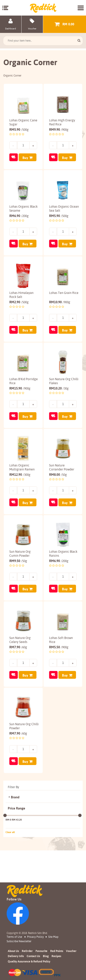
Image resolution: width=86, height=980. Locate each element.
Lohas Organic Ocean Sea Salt (60, 211)
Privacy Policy (35, 937)
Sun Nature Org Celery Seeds (20, 663)
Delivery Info (16, 956)
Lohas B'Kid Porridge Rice (19, 392)
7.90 (18, 670)
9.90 (59, 128)
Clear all (10, 864)
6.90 (19, 218)
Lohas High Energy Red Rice (62, 120)
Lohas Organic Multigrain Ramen (22, 482)
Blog (46, 956)
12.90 (20, 489)
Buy (25, 156)
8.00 (58, 489)
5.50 (59, 670)
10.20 (59, 399)
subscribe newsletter (19, 941)
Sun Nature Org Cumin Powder (20, 573)
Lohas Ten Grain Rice (60, 301)
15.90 (20, 399)
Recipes (56, 956)
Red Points (57, 951)
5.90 (19, 128)
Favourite (41, 951)
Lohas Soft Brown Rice (61, 663)
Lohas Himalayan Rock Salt (21, 301)
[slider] (5, 847)
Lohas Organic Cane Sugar (19, 120)
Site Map (53, 937)
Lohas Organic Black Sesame (19, 211)
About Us (13, 951)
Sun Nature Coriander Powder (62, 482)
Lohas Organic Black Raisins (59, 573)
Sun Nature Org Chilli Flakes (60, 392)
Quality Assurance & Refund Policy (29, 961)
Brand (15, 829)
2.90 (19, 308)
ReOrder (27, 951)
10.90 (60, 308)
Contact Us (33, 956)
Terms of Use (14, 937)
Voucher (71, 951)
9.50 (18, 580)
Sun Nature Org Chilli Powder (20, 754)
